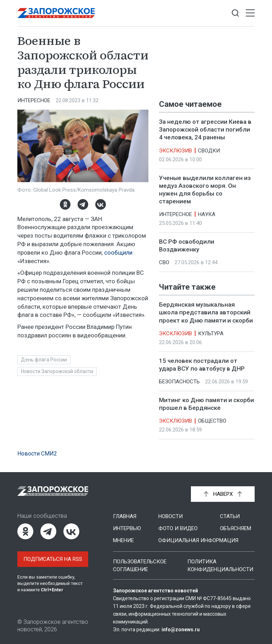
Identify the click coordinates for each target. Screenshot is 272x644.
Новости (171, 516)
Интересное (34, 100)
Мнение (123, 540)
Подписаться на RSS (53, 559)
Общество (212, 421)
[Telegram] (83, 204)
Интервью (127, 528)
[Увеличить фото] (83, 145)
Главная (125, 516)
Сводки (209, 151)
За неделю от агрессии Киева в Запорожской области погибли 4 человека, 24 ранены (205, 129)
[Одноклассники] (65, 204)
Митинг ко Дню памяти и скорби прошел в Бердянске (206, 404)
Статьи (230, 516)
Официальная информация (198, 540)
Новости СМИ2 (37, 454)
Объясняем (236, 528)
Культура (211, 333)
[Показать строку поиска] (235, 13)
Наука (207, 214)
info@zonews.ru (181, 630)
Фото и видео (178, 528)
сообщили (118, 253)
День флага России (44, 360)
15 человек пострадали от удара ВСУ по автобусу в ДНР (202, 365)
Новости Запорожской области (57, 371)
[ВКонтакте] (101, 204)
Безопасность (179, 382)
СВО (164, 262)
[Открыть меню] (250, 13)
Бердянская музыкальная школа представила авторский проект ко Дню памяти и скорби (206, 313)
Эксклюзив (175, 151)
